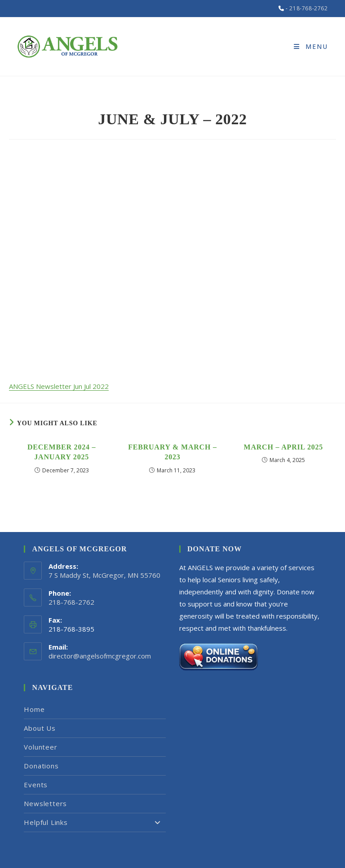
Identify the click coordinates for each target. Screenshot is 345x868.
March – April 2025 (284, 447)
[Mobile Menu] (311, 46)
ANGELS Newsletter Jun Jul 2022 (59, 386)
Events (36, 785)
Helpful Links (95, 822)
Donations (41, 766)
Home (34, 709)
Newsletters (45, 803)
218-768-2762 (308, 8)
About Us (40, 728)
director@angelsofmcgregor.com (100, 656)
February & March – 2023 (172, 452)
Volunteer (40, 747)
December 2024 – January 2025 (62, 452)
